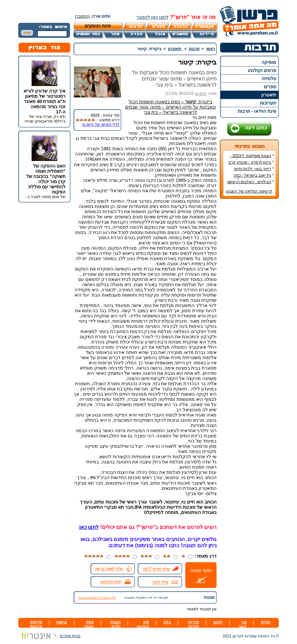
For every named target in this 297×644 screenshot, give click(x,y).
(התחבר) (82, 16)
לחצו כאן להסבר (152, 17)
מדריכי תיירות (193, 624)
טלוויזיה (269, 79)
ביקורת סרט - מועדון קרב (250, 162)
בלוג (167, 622)
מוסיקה (269, 62)
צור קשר (242, 624)
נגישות (62, 622)
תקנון (218, 622)
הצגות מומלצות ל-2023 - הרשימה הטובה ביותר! (252, 158)
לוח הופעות (143, 624)
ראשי (211, 49)
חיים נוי (201, 94)
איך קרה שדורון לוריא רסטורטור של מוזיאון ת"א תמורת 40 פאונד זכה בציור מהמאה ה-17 (44, 101)
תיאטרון (269, 95)
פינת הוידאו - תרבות (257, 111)
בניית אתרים (49, 636)
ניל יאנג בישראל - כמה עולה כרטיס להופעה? (254, 178)
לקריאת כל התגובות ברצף (97, 598)
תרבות (194, 49)
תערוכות (268, 103)
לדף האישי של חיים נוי (101, 124)
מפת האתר (89, 624)
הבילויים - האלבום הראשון (249, 182)
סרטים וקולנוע (262, 70)
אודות (266, 622)
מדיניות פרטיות (36, 624)
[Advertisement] (249, 301)
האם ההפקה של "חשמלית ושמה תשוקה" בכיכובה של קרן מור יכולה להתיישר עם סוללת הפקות (46, 179)
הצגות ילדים (115, 624)
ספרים (270, 87)
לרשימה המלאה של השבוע (249, 191)
